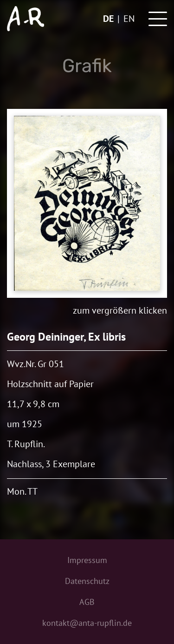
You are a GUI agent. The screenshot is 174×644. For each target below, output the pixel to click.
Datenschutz (87, 581)
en (129, 19)
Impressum (87, 560)
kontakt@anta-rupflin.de (87, 623)
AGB (87, 602)
